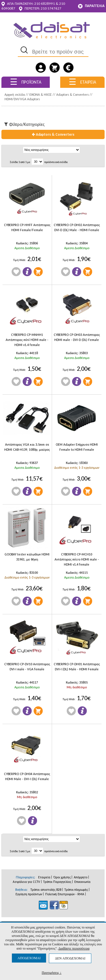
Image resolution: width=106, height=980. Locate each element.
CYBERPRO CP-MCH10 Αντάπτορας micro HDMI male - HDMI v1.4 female (77, 559)
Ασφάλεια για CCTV (26, 882)
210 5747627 (51, 8)
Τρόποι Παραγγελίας (57, 882)
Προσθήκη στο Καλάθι (38, 272)
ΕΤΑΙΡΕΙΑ (82, 82)
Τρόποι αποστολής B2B (46, 890)
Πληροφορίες (27, 272)
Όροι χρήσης (62, 877)
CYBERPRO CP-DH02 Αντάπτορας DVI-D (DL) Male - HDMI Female (77, 227)
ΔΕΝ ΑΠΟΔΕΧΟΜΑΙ (70, 958)
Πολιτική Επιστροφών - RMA (65, 894)
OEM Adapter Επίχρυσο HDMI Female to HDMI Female (77, 447)
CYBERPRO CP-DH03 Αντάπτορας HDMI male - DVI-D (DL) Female (77, 337)
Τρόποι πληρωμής (76, 890)
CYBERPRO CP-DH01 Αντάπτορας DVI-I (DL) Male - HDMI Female (77, 667)
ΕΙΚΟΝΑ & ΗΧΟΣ (41, 95)
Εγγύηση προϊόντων (29, 894)
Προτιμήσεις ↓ (52, 973)
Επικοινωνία (82, 882)
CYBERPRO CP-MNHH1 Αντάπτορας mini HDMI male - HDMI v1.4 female (27, 340)
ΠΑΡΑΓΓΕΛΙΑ (91, 6)
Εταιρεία (44, 877)
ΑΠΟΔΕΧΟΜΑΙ (29, 958)
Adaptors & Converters (73, 95)
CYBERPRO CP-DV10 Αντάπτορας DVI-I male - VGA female (27, 667)
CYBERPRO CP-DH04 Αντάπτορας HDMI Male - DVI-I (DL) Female (27, 776)
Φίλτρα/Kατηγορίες (24, 124)
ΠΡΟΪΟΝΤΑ (26, 82)
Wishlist (16, 272)
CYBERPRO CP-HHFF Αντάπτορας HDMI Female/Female (27, 227)
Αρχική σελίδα (15, 95)
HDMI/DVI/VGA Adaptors (22, 99)
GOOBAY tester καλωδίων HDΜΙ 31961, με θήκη (27, 557)
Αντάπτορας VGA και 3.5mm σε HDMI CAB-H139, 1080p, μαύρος (27, 447)
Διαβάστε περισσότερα (74, 948)
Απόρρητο (81, 877)
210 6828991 (45, 4)
